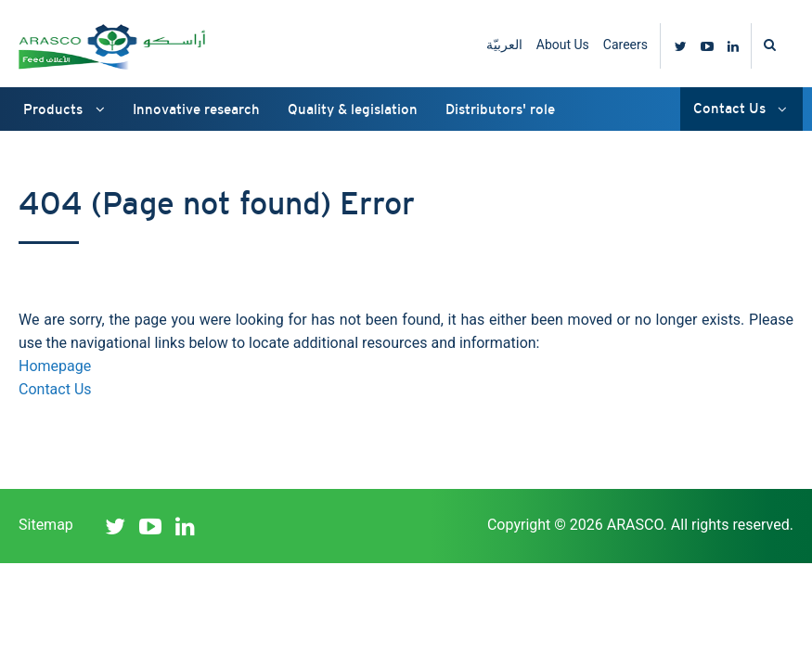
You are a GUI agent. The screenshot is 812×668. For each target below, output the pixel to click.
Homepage (55, 366)
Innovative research (196, 109)
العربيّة (504, 45)
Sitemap (46, 525)
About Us (563, 45)
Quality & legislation (353, 109)
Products (64, 109)
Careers (625, 45)
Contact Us (740, 108)
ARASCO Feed (112, 46)
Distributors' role (500, 109)
